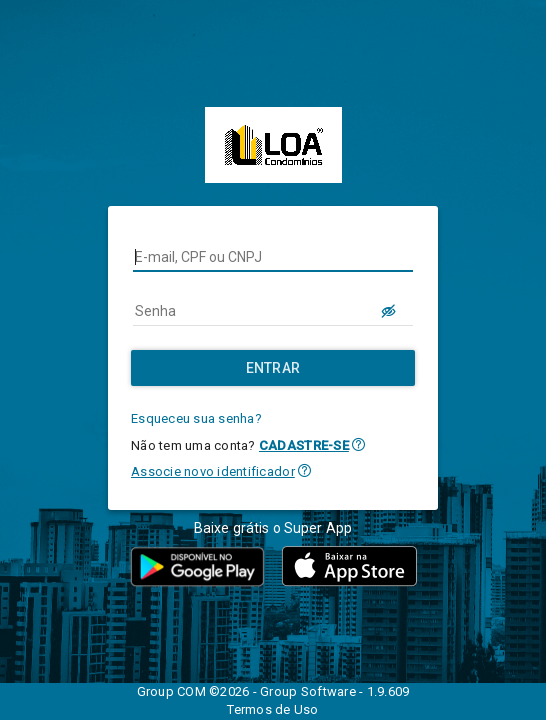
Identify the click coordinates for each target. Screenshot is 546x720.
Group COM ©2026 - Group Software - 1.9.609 (273, 691)
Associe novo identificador (213, 471)
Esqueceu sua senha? (196, 418)
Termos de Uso (272, 709)
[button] (358, 444)
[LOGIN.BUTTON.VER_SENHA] (389, 311)
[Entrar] (273, 368)
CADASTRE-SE (304, 445)
